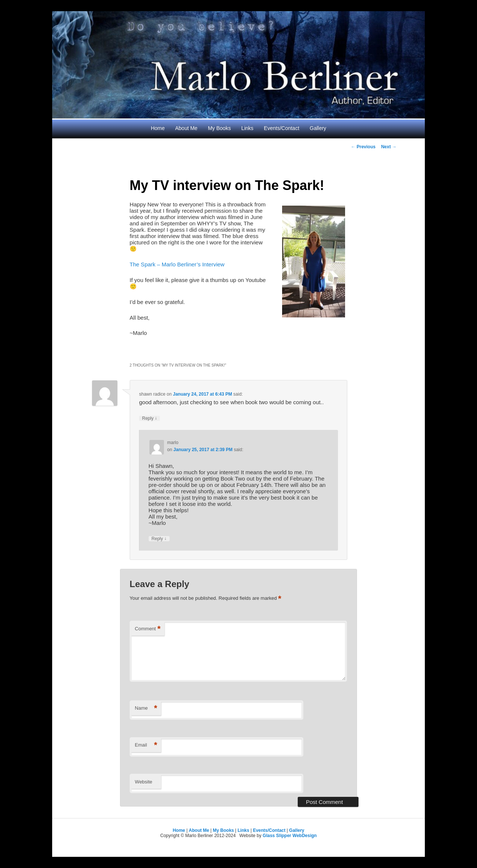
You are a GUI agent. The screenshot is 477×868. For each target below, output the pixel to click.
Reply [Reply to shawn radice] (149, 418)
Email (146, 745)
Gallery (318, 128)
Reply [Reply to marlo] (159, 539)
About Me (186, 128)
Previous (363, 147)
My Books (219, 128)
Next (389, 147)
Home (158, 128)
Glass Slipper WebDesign (290, 836)
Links (247, 128)
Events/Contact (282, 128)
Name (146, 708)
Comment (148, 629)
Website (144, 782)
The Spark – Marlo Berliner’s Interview (177, 264)
